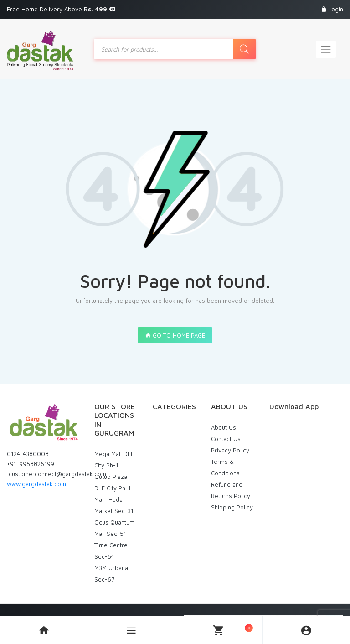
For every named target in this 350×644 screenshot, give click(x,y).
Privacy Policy (230, 450)
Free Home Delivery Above (61, 9)
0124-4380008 (28, 454)
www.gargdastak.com (36, 484)
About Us (224, 427)
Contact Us (226, 439)
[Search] (244, 49)
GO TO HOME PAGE (175, 335)
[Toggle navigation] (326, 49)
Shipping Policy (232, 507)
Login (336, 9)
